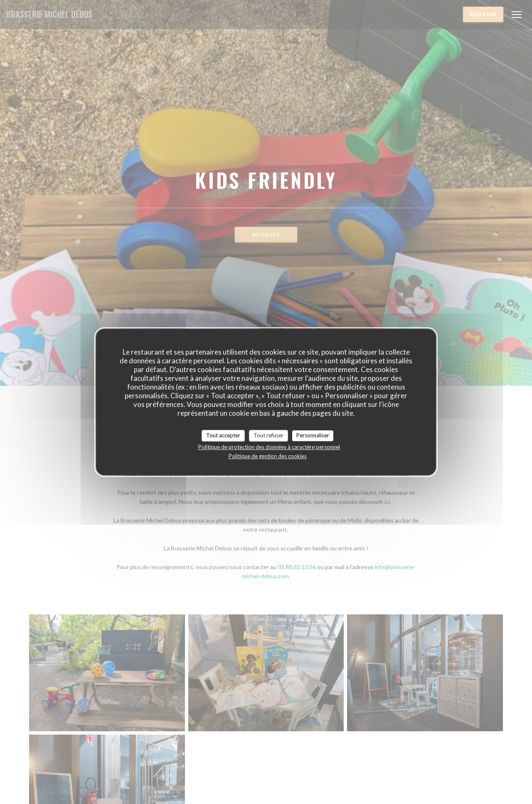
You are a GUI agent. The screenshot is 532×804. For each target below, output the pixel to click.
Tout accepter (223, 435)
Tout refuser (268, 435)
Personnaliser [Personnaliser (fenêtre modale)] (313, 435)
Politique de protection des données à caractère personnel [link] (269, 447)
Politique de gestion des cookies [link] (268, 456)
